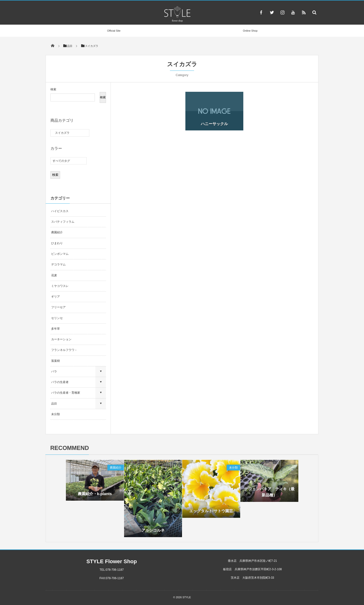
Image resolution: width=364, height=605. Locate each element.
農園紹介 (57, 232)
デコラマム (58, 264)
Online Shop (250, 31)
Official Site (114, 31)
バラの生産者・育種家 (66, 393)
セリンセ (57, 318)
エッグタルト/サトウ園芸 (211, 513)
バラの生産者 (60, 382)
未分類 (56, 414)
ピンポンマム (60, 254)
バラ (54, 371)
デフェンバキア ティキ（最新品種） (269, 495)
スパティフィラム (63, 222)
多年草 (56, 329)
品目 (54, 404)
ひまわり (57, 243)
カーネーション (61, 339)
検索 (53, 89)
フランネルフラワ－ (64, 350)
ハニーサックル (214, 124)
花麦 (54, 275)
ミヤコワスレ (60, 286)
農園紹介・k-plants (95, 496)
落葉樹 (56, 361)
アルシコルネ (153, 533)
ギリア (56, 297)
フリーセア (58, 307)
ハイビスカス (60, 211)
